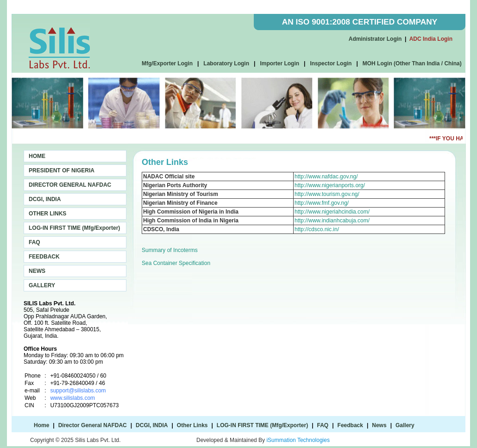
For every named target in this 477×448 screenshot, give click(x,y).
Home (41, 425)
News (379, 425)
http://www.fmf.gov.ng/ (322, 203)
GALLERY (42, 285)
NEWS (37, 271)
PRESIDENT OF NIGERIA (62, 170)
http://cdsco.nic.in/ (317, 229)
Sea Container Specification (176, 263)
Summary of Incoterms (170, 250)
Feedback (350, 425)
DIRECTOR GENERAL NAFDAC (70, 185)
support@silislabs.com (78, 391)
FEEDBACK (44, 257)
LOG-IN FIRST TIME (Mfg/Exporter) (74, 228)
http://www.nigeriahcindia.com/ (332, 212)
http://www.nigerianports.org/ (330, 185)
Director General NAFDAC (93, 425)
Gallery (405, 425)
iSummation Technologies (298, 440)
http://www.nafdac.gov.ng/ (326, 177)
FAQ (35, 242)
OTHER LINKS (47, 214)
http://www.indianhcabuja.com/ (332, 221)
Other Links (192, 425)
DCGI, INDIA (45, 199)
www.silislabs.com (72, 398)
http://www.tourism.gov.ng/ (327, 194)
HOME (37, 156)
